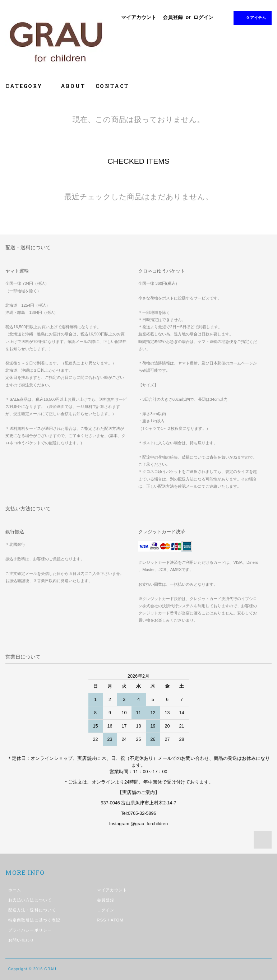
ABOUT (73, 86)
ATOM (117, 920)
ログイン (203, 17)
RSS (102, 920)
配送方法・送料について (32, 910)
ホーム (15, 890)
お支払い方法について (30, 900)
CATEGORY (28, 86)
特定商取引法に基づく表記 (34, 920)
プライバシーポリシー (30, 930)
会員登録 (173, 17)
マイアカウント (139, 17)
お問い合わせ (21, 940)
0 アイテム (252, 17)
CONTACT (112, 86)
